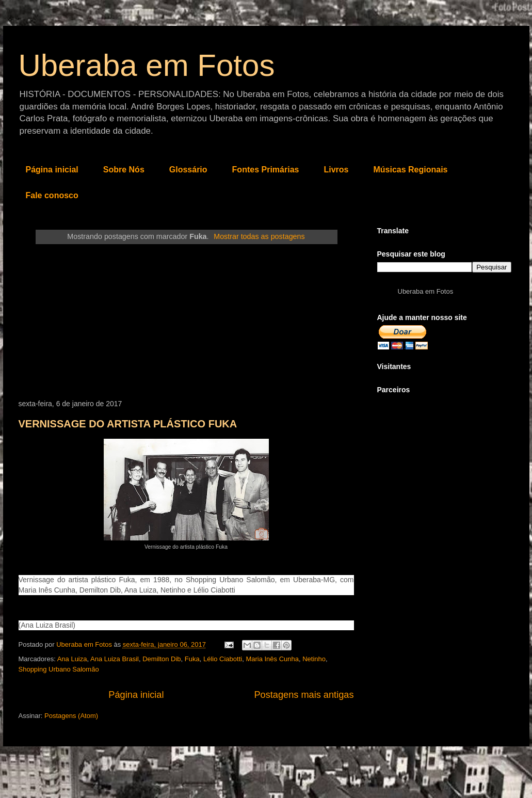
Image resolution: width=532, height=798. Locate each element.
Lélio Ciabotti (223, 659)
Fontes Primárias (266, 170)
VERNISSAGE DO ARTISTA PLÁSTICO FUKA (128, 424)
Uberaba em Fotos (147, 65)
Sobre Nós (124, 170)
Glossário (188, 170)
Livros (336, 170)
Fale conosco (52, 195)
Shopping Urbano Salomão (59, 669)
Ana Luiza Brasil (115, 659)
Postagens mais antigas (304, 695)
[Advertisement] (186, 322)
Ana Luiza (72, 659)
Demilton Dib (162, 659)
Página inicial (52, 170)
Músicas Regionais (410, 170)
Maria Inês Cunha (272, 659)
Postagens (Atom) (71, 716)
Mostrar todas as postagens (259, 236)
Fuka (192, 659)
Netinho (314, 659)
